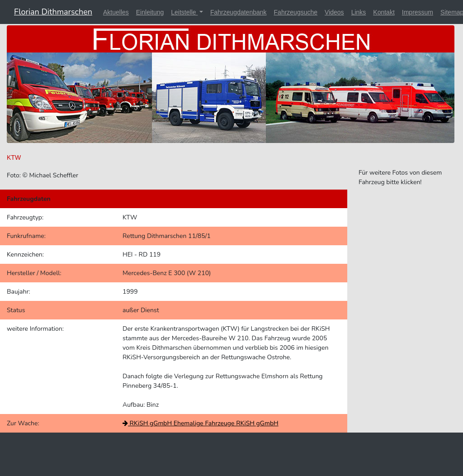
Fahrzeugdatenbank (239, 12)
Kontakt (384, 12)
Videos (334, 12)
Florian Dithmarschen (53, 12)
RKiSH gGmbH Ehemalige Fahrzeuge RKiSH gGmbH (201, 423)
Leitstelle (184, 12)
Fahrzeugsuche (296, 12)
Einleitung (150, 12)
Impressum (418, 12)
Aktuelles (116, 12)
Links (359, 12)
